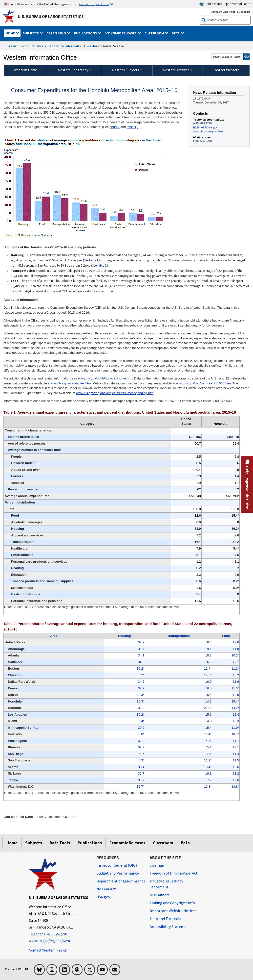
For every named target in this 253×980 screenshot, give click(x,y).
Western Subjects (125, 70)
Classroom (163, 843)
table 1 (132, 127)
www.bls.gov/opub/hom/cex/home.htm (105, 378)
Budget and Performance (118, 873)
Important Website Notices (173, 911)
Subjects (34, 843)
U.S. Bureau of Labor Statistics (51, 17)
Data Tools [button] (57, 33)
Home (12, 843)
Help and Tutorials (165, 919)
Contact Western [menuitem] (226, 70)
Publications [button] (86, 33)
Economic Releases (127, 843)
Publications (90, 843)
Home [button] (11, 33)
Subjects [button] (31, 33)
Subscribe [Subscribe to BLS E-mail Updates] (244, 12)
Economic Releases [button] (121, 33)
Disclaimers (160, 895)
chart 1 (115, 127)
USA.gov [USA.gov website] (103, 897)
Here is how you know (94, 4)
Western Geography (73, 70)
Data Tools (60, 843)
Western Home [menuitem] (25, 70)
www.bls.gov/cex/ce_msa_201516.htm (203, 383)
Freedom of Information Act (174, 873)
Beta (185, 843)
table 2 (102, 265)
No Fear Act (106, 889)
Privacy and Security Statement (166, 884)
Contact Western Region (48, 950)
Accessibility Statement (170, 927)
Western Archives (176, 70)
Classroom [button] (155, 33)
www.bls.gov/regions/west (209, 131)
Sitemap (157, 865)
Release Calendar (223, 12)
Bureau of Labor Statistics (24, 46)
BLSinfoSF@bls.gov (205, 127)
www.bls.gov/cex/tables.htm (71, 383)
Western (93, 46)
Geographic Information (65, 46)
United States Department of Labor (225, 4)
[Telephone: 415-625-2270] (59, 934)
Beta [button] (176, 33)
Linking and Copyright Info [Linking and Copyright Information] (172, 903)
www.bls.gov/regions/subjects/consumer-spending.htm (115, 393)
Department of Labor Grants (121, 881)
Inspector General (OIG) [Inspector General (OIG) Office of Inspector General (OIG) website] (117, 865)
